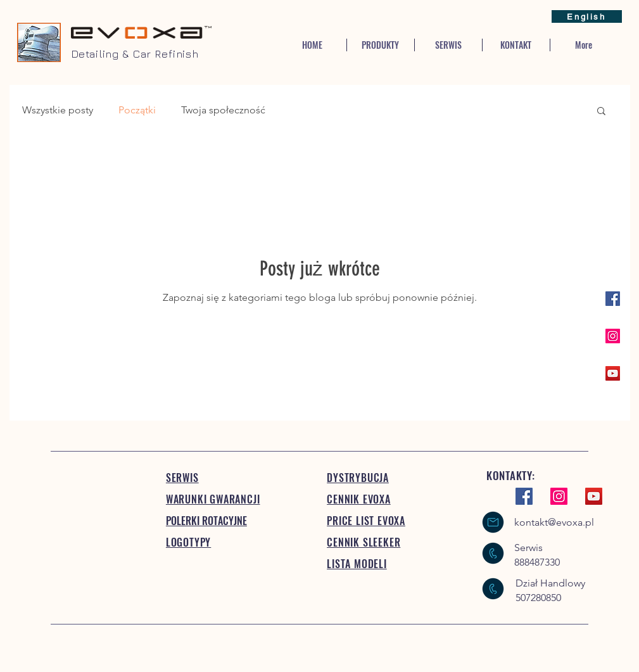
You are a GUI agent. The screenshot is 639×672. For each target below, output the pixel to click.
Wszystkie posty (58, 110)
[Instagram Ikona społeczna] (613, 336)
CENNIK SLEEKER (364, 542)
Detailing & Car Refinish (135, 54)
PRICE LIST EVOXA (366, 521)
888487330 (537, 562)
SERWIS (182, 478)
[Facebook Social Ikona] (613, 299)
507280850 (538, 598)
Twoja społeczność (223, 110)
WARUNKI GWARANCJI (213, 499)
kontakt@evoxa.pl (554, 522)
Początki (137, 110)
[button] (601, 112)
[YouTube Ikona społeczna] (613, 373)
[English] (587, 16)
